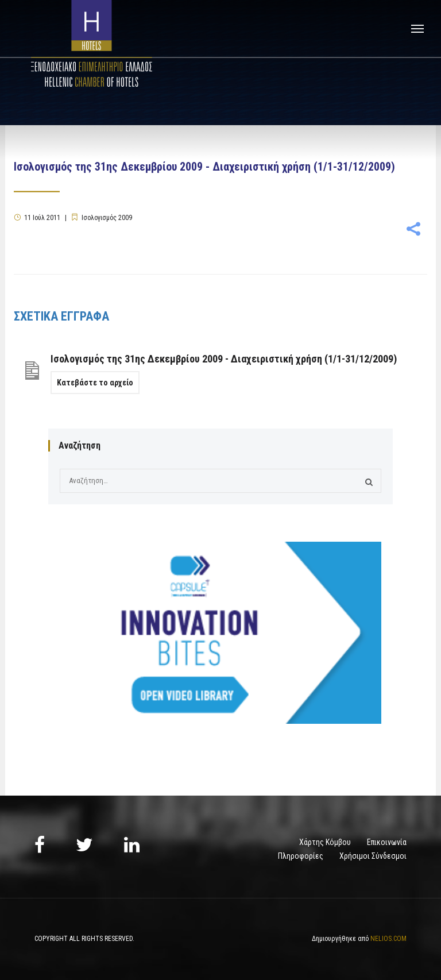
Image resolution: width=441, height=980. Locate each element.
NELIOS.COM (388, 939)
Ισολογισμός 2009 (107, 218)
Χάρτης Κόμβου (325, 842)
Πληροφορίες (301, 856)
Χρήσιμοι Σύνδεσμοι (373, 856)
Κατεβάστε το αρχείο (95, 383)
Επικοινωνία (387, 842)
